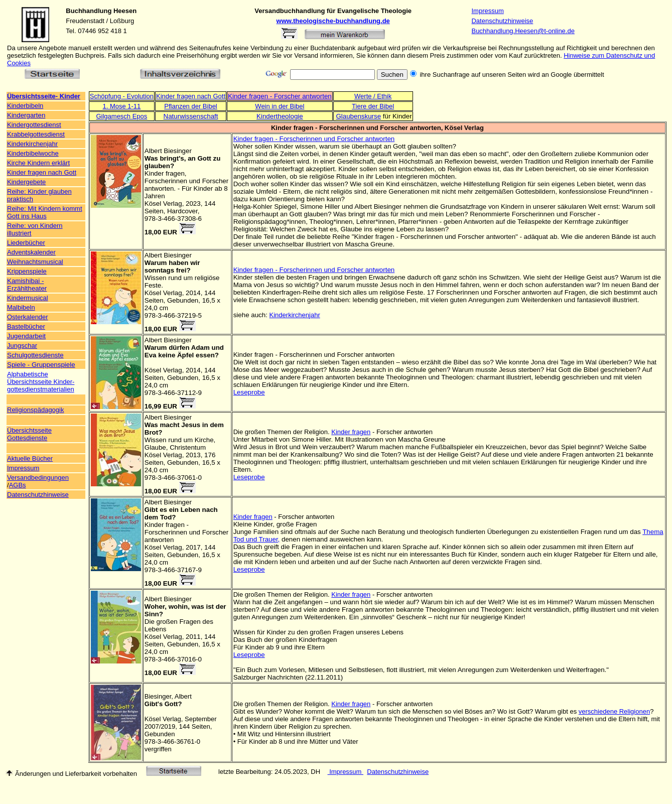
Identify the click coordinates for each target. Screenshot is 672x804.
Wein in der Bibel (280, 106)
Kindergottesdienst (34, 125)
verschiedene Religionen (614, 711)
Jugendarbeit (26, 336)
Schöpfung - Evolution (122, 96)
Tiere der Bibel (373, 106)
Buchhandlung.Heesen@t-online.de (523, 31)
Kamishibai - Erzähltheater (27, 285)
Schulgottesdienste (35, 355)
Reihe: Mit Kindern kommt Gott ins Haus (45, 212)
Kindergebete (26, 182)
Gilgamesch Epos (121, 116)
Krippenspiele (27, 271)
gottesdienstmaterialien (41, 389)
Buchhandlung (89, 11)
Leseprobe (249, 392)
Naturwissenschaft (191, 116)
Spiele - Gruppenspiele (41, 365)
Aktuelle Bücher (30, 458)
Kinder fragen (351, 432)
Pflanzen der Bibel (191, 106)
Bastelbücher (26, 326)
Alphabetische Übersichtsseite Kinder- (41, 378)
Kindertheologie (280, 116)
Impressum (487, 11)
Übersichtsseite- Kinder (44, 96)
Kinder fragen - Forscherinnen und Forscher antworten (314, 139)
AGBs (18, 485)
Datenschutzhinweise (502, 21)
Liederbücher (26, 243)
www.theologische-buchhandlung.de (333, 21)
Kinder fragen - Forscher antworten (280, 96)
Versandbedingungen (38, 478)
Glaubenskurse (358, 116)
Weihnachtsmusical (35, 262)
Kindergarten (26, 115)
